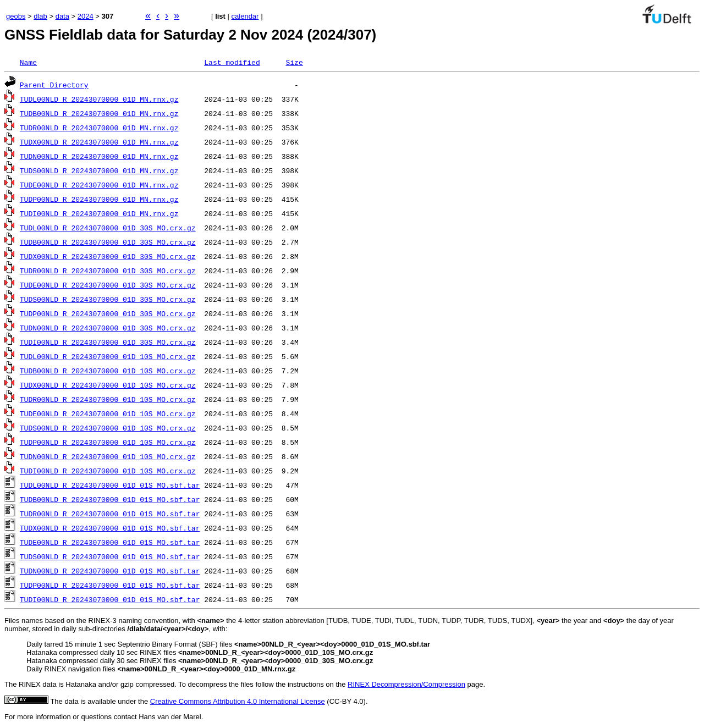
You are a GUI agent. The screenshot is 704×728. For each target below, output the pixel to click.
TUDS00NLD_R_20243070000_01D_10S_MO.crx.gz (108, 428)
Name (28, 62)
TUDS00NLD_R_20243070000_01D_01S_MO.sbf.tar (110, 556)
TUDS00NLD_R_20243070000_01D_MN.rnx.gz (99, 170)
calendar (245, 16)
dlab (40, 16)
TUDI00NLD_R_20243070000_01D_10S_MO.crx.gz (108, 471)
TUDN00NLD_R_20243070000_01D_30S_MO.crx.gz (108, 328)
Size (294, 62)
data (62, 16)
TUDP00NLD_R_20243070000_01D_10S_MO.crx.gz (108, 442)
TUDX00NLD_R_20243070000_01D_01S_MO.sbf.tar (110, 528)
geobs (16, 16)
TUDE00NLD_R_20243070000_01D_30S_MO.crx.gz (108, 285)
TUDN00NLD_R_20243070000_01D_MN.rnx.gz (99, 156)
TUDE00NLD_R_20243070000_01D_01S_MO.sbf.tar (110, 542)
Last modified (232, 62)
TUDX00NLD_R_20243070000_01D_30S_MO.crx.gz (108, 256)
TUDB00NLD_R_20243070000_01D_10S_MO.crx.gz (108, 371)
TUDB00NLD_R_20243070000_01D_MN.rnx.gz (99, 113)
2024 (86, 16)
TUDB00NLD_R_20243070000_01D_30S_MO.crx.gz (108, 242)
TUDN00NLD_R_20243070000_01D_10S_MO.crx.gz (108, 456)
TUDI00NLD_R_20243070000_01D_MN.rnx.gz (99, 213)
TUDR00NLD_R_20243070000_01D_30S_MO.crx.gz (108, 271)
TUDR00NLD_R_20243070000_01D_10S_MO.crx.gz (108, 399)
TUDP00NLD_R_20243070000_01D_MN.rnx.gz (99, 199)
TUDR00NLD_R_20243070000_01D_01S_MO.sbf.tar (110, 514)
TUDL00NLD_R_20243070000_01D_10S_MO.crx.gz (108, 356)
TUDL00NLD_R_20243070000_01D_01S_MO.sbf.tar (110, 485)
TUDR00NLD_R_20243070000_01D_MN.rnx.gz (99, 128)
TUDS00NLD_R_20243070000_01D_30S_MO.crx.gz (108, 299)
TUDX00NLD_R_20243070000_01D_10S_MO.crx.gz (108, 385)
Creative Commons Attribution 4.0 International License (238, 701)
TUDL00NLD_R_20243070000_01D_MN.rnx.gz (99, 99)
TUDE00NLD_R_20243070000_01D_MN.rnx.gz (99, 185)
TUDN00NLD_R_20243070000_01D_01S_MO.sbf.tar (110, 571)
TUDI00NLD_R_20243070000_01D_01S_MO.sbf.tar (110, 599)
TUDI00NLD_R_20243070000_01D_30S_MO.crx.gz (108, 342)
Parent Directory (54, 85)
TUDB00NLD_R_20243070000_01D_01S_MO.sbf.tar (110, 499)
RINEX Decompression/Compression (406, 684)
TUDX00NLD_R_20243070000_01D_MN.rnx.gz (99, 142)
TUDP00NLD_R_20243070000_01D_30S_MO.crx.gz (108, 313)
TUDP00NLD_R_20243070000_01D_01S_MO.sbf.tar (110, 585)
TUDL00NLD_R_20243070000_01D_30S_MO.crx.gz (108, 228)
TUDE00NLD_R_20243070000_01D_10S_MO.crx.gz (108, 413)
